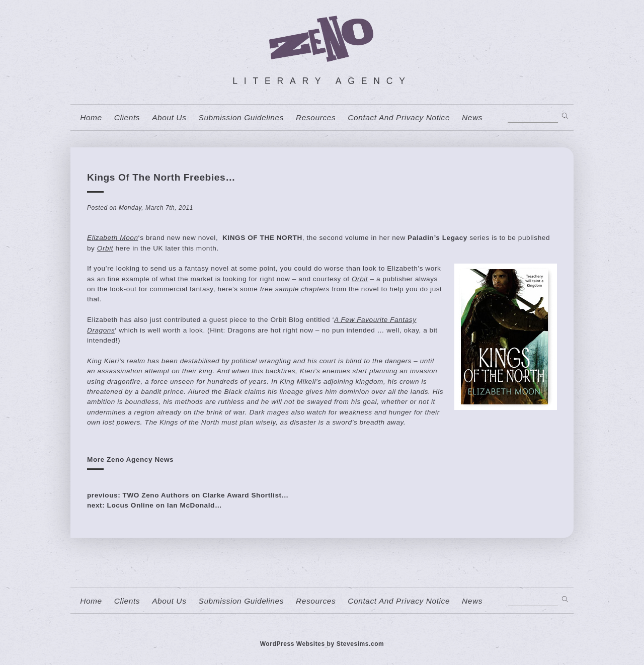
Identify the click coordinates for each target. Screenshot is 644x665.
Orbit (105, 248)
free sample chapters (295, 289)
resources (316, 118)
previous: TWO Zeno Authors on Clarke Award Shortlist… (188, 495)
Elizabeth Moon (113, 238)
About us (169, 118)
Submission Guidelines (241, 118)
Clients (127, 118)
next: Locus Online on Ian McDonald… (154, 505)
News (472, 118)
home (91, 118)
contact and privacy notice (399, 118)
